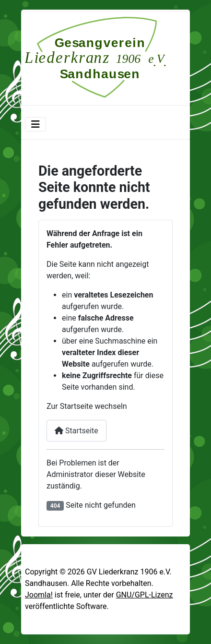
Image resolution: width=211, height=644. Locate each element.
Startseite (76, 431)
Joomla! (39, 595)
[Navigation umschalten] (35, 124)
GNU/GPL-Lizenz (145, 595)
